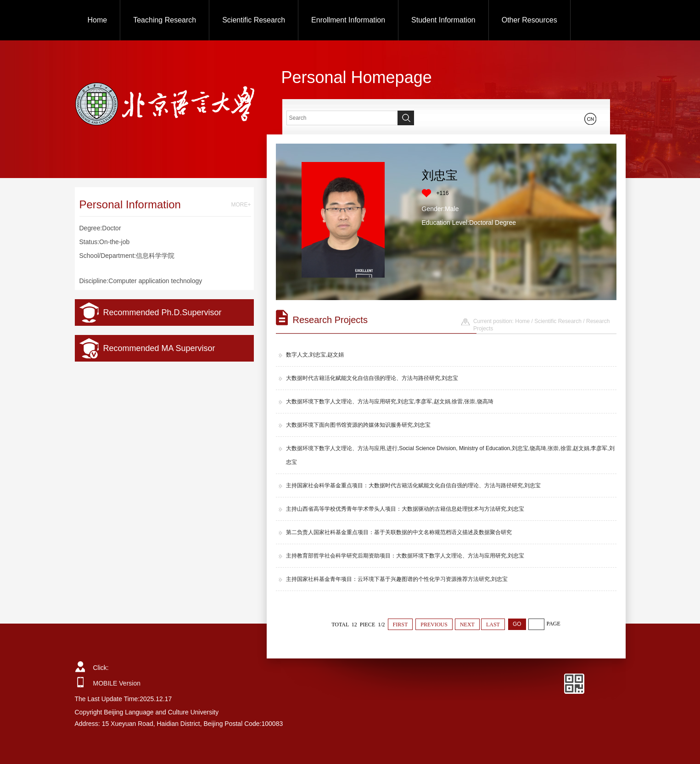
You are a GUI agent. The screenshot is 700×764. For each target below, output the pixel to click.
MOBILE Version (117, 683)
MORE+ (241, 205)
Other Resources (529, 20)
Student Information (443, 20)
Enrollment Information (348, 20)
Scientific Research (254, 20)
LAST (493, 625)
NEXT (467, 625)
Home (98, 20)
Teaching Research (165, 20)
